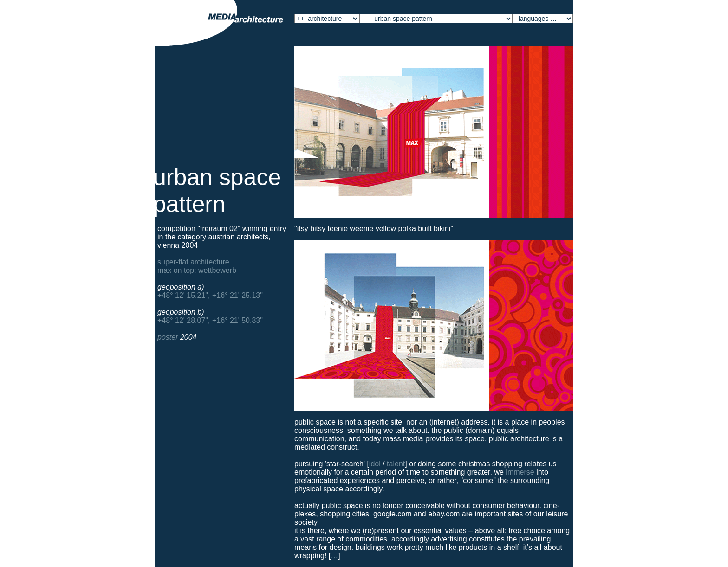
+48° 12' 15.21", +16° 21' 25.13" (210, 295)
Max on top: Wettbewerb (197, 270)
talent (396, 464)
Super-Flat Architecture (193, 262)
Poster (168, 337)
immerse (520, 472)
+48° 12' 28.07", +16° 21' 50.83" (210, 320)
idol (375, 464)
